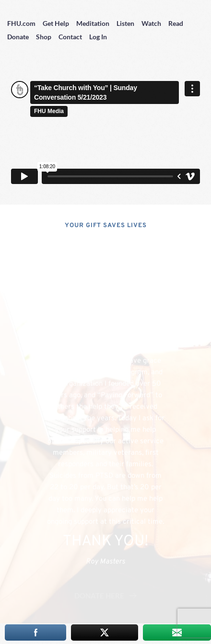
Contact (70, 37)
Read (176, 23)
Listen (125, 23)
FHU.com (21, 23)
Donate (18, 37)
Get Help (56, 23)
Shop (44, 37)
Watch (151, 23)
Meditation (93, 23)
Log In (98, 37)
